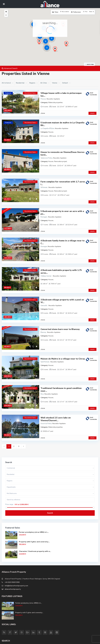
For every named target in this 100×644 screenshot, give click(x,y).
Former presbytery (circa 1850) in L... (34, 503)
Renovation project (61, 157)
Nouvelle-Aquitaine (53, 99)
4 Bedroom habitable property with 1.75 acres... (61, 257)
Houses (51, 130)
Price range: (9, 476)
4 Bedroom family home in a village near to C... (63, 230)
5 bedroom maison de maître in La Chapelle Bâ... (63, 122)
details (92, 111)
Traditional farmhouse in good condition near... (61, 366)
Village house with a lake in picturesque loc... (61, 94)
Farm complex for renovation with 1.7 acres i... (63, 176)
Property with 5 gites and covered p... (34, 513)
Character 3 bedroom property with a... (35, 523)
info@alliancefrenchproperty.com (16, 557)
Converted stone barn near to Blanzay (60, 310)
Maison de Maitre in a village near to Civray (63, 337)
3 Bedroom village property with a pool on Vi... (62, 284)
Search (50, 484)
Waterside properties (55, 103)
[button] (68, 44)
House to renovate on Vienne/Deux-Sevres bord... (62, 149)
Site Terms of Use (8, 641)
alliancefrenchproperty (13, 560)
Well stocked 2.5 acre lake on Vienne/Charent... (56, 393)
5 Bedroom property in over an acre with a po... (62, 203)
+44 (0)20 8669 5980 (12, 554)
